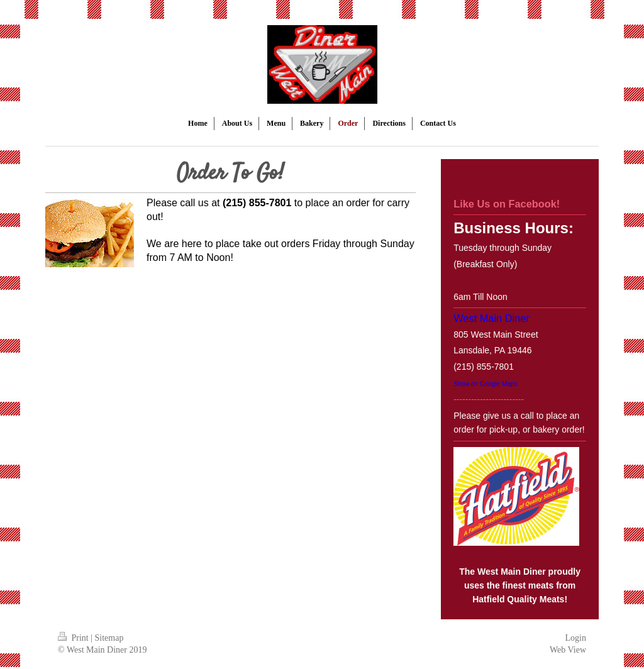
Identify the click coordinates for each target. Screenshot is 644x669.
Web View (568, 650)
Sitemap (109, 638)
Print (74, 638)
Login (576, 638)
